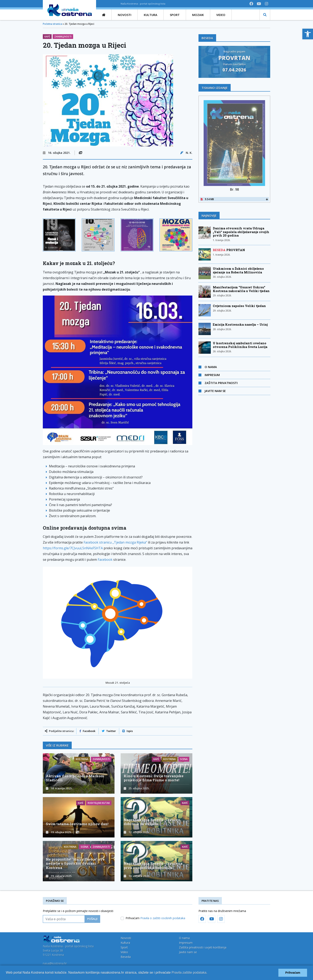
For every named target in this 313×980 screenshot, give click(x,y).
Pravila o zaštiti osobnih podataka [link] (163, 918)
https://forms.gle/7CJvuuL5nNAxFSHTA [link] (73, 548)
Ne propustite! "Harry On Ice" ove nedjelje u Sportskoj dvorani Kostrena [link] (75, 863)
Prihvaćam (155, 918)
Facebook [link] (105, 560)
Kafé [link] (47, 37)
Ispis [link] (128, 731)
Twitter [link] (109, 731)
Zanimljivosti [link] (63, 37)
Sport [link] (124, 947)
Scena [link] (184, 759)
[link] (308, 34)
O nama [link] (211, 367)
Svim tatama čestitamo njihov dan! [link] (77, 824)
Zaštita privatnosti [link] (221, 383)
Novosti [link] (126, 938)
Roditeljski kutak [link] (99, 803)
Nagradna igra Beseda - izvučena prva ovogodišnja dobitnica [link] (153, 865)
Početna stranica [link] (52, 24)
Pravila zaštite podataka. (189, 973)
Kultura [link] (125, 943)
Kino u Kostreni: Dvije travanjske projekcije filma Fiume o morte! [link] (154, 778)
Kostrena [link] (82, 759)
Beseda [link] (126, 957)
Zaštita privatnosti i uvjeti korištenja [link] (203, 947)
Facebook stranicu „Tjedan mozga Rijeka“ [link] (115, 542)
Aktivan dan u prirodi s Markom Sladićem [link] (75, 778)
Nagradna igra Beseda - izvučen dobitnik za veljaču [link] (152, 822)
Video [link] (124, 952)
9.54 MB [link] (234, 199)
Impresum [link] (212, 375)
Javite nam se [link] (215, 391)
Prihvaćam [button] (293, 973)
